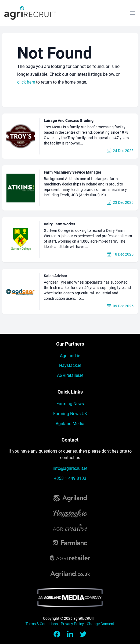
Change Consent (101, 624)
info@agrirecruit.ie (70, 468)
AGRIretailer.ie (70, 375)
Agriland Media (70, 424)
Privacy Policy (73, 624)
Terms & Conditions (42, 624)
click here (26, 82)
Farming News (70, 404)
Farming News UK (70, 414)
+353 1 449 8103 (70, 478)
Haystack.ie (70, 365)
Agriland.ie (70, 356)
